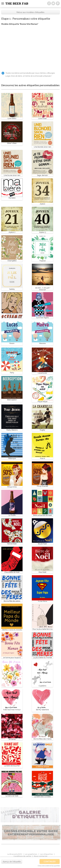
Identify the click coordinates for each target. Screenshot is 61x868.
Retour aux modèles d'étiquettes (31, 12)
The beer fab (17, 4)
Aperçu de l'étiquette (12, 862)
